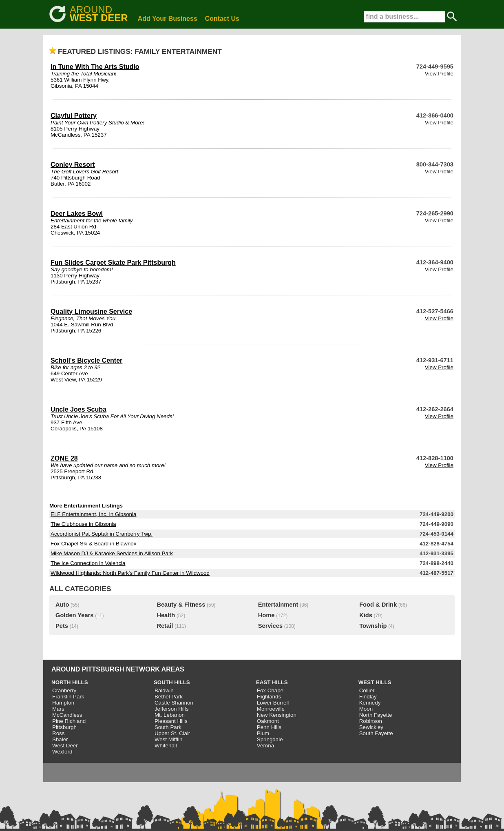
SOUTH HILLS (172, 682)
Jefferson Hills (171, 709)
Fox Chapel (271, 690)
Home (266, 615)
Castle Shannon (174, 703)
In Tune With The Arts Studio (95, 67)
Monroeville (271, 709)
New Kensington (277, 715)
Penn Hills (269, 727)
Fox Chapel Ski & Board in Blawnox (93, 544)
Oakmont (268, 721)
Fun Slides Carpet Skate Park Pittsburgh (113, 263)
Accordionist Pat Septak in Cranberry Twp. (102, 534)
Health (166, 615)
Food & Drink (378, 605)
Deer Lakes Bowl (77, 214)
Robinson (371, 721)
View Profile (439, 74)
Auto (62, 605)
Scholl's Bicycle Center (86, 360)
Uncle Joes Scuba (78, 409)
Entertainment (278, 605)
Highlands (269, 697)
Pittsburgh (64, 727)
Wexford (62, 752)
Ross (58, 733)
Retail (165, 626)
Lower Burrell (273, 703)
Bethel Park (169, 697)
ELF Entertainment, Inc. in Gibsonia (93, 514)
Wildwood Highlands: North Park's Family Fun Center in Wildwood (130, 573)
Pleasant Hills (171, 721)
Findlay (368, 697)
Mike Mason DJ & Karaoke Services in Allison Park (112, 553)
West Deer (65, 746)
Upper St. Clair (172, 733)
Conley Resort (73, 165)
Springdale (270, 739)
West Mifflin (168, 739)
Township (373, 626)
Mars (58, 709)
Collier (367, 690)
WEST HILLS (375, 682)
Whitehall (166, 746)
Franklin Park (68, 697)
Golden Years (74, 615)
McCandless (67, 715)
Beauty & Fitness (181, 605)
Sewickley (371, 727)
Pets (62, 626)
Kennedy (370, 703)
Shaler (60, 739)
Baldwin (164, 690)
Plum (263, 733)
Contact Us (222, 19)
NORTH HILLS (70, 682)
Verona (265, 746)
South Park (168, 727)
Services (270, 626)
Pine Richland (69, 721)
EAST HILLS (272, 682)
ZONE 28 (64, 458)
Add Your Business (168, 19)
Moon (366, 709)
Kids (366, 615)
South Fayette (376, 733)
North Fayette (376, 715)
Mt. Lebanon (170, 715)
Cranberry (64, 690)
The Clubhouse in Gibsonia (83, 524)
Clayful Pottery (74, 116)
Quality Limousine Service (91, 311)
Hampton (63, 703)
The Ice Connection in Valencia (88, 563)
